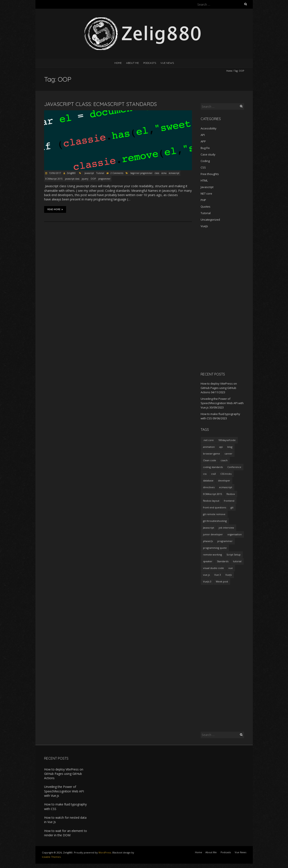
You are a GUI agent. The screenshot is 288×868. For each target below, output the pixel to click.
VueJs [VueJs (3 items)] (229, 575)
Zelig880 (71, 173)
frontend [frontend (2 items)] (229, 501)
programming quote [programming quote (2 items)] (215, 548)
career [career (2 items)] (228, 454)
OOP (93, 179)
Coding (205, 161)
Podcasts (150, 63)
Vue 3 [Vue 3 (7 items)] (218, 575)
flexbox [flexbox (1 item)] (231, 494)
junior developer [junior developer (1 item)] (213, 534)
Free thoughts (210, 174)
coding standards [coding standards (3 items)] (213, 467)
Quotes (206, 207)
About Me (132, 63)
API (203, 135)
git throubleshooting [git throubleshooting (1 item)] (215, 521)
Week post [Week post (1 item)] (222, 581)
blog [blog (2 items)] (230, 447)
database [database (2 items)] (208, 480)
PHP (203, 200)
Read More (55, 209)
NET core (206, 193)
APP (203, 141)
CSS (203, 167)
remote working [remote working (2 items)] (212, 555)
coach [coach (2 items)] (224, 460)
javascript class (72, 179)
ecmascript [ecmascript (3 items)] (226, 487)
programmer (104, 179)
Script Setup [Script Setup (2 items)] (234, 555)
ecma (164, 173)
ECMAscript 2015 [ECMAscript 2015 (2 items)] (212, 494)
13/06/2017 (55, 173)
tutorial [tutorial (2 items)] (237, 561)
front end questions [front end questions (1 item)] (215, 507)
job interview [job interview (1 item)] (226, 528)
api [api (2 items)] (221, 447)
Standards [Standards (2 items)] (223, 561)
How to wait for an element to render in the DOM (66, 833)
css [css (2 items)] (205, 474)
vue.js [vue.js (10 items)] (206, 575)
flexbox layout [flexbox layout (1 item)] (211, 501)
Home (118, 63)
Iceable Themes (51, 857)
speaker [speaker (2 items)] (208, 561)
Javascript (89, 173)
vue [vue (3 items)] (231, 568)
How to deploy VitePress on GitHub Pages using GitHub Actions (219, 388)
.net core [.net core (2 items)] (208, 440)
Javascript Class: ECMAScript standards (100, 104)
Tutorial (100, 173)
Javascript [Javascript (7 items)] (209, 528)
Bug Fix (205, 148)
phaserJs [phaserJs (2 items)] (208, 541)
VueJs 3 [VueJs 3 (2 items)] (207, 581)
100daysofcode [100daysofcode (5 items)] (227, 440)
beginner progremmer (141, 173)
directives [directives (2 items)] (209, 487)
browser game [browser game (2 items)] (211, 454)
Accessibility (209, 128)
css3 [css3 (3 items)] (213, 474)
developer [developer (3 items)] (224, 480)
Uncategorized (210, 220)
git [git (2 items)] (232, 507)
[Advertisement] (222, 300)
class (157, 173)
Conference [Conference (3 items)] (234, 467)
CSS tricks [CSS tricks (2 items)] (226, 474)
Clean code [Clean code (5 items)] (210, 460)
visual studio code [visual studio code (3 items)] (213, 568)
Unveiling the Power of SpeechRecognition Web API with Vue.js (222, 403)
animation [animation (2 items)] (209, 447)
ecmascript (174, 173)
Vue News (167, 63)
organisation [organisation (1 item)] (235, 534)
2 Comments (117, 173)
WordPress (105, 852)
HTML (204, 180)
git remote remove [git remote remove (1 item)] (214, 514)
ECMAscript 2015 (54, 179)
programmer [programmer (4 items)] (225, 541)
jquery (85, 179)
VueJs (204, 226)
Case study (208, 154)
